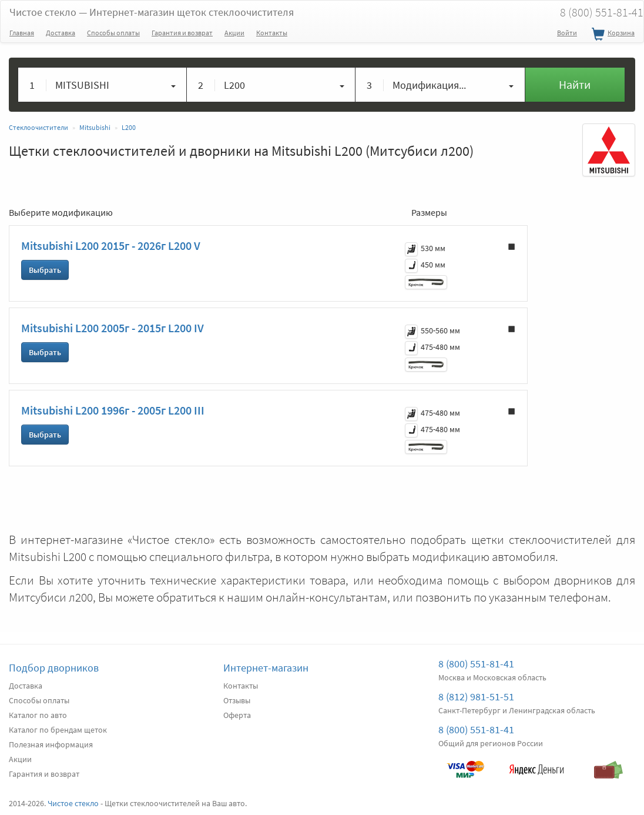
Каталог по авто (38, 715)
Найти (575, 84)
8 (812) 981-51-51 (476, 697)
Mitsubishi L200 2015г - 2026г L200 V (111, 245)
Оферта (237, 715)
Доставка (61, 33)
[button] (103, 85)
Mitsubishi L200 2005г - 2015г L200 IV (113, 328)
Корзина (612, 35)
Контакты (272, 33)
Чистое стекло (152, 12)
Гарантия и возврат (182, 33)
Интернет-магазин (266, 668)
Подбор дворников (54, 668)
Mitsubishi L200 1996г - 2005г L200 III (113, 410)
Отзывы (237, 700)
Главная (22, 33)
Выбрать (45, 270)
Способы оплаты (113, 33)
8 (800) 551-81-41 (476, 664)
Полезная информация (51, 744)
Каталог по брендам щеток (58, 730)
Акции (234, 33)
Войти (567, 33)
